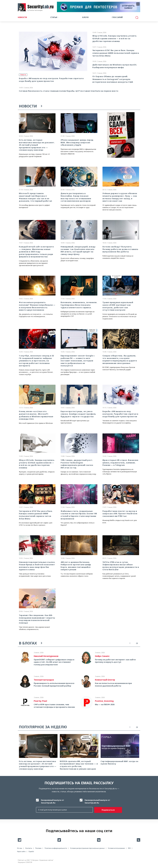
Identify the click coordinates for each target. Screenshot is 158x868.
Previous (130, 643)
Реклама (38, 848)
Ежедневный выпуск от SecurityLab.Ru (53, 801)
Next (137, 643)
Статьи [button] (54, 17)
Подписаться (108, 810)
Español (31, 852)
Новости (22, 17)
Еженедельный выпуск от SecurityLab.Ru (97, 801)
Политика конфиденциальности (56, 848)
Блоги (85, 17)
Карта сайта (21, 852)
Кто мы (20, 848)
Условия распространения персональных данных (87, 848)
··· (138, 4)
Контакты (29, 848)
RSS (129, 848)
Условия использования (116, 848)
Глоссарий (117, 17)
